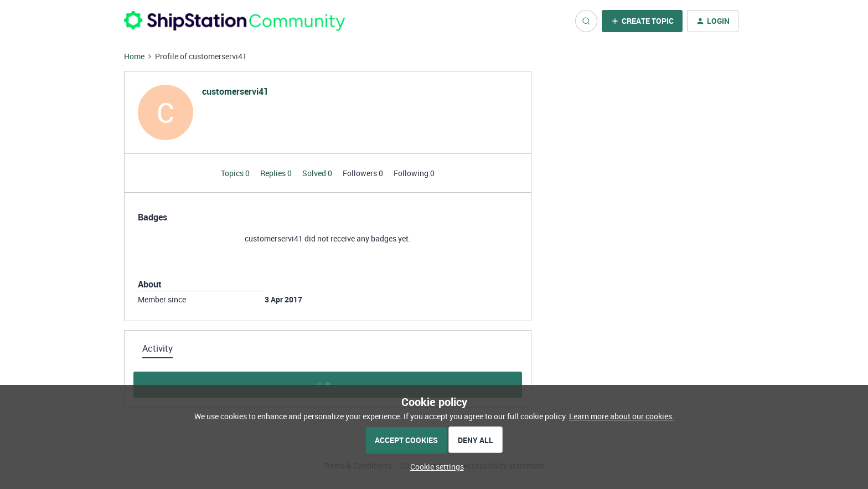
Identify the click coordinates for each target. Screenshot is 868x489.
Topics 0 (236, 173)
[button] (642, 21)
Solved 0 (318, 173)
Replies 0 (277, 173)
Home (134, 56)
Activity (157, 348)
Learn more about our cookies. (622, 416)
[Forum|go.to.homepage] (235, 21)
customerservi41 (235, 91)
